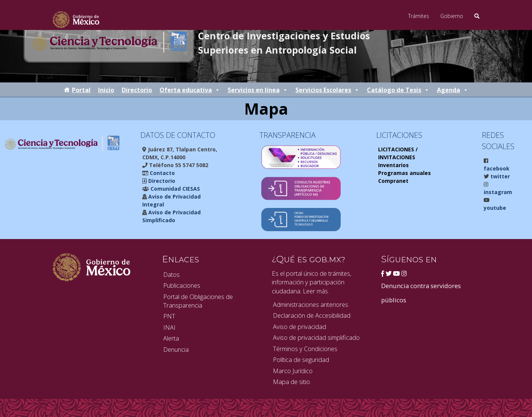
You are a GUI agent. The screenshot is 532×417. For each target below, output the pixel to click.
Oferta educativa (190, 90)
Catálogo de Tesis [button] (398, 90)
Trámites (419, 16)
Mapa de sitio (291, 382)
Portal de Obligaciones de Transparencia (198, 301)
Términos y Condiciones (305, 349)
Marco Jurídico (293, 371)
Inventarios (393, 165)
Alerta (171, 338)
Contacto (162, 173)
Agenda (453, 90)
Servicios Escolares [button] (327, 90)
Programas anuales (405, 173)
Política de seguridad (301, 359)
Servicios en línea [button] (258, 90)
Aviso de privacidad (300, 327)
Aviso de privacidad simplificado (316, 337)
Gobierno (452, 16)
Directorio (137, 90)
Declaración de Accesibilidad (312, 315)
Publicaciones (182, 285)
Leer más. (316, 291)
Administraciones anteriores (311, 304)
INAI (169, 327)
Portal (81, 90)
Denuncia (176, 349)
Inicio (106, 90)
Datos (171, 274)
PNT (169, 316)
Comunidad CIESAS (174, 189)
